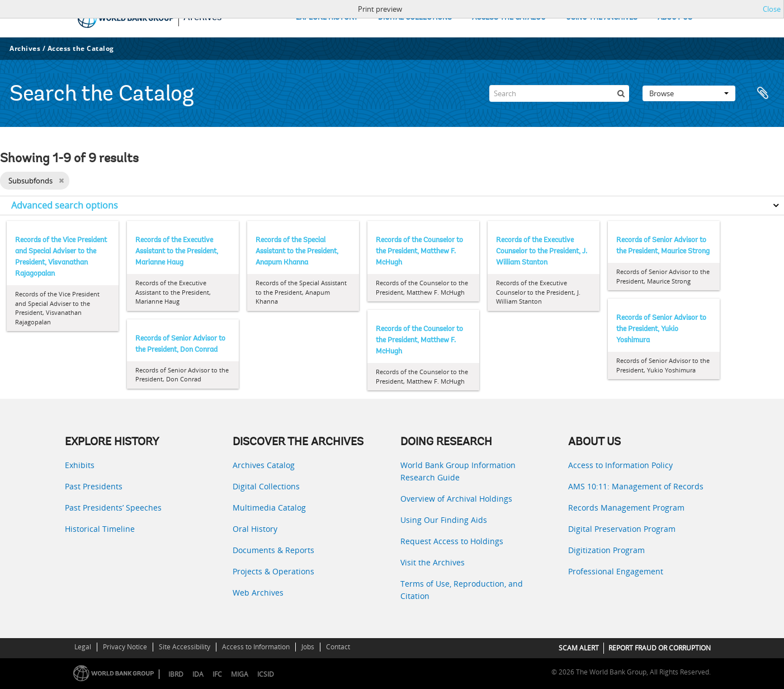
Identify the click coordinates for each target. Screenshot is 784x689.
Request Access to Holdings (452, 541)
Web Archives (258, 593)
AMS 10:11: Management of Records (636, 486)
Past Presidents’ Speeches (113, 508)
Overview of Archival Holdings (456, 499)
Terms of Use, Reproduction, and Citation (462, 590)
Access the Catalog (81, 48)
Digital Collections (266, 486)
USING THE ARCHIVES (602, 18)
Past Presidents (94, 486)
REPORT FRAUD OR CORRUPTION (660, 648)
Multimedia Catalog (269, 508)
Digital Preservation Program (622, 529)
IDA (198, 674)
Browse (689, 93)
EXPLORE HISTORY (327, 18)
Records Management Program (626, 508)
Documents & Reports (273, 550)
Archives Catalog (264, 465)
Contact (338, 647)
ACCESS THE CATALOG (509, 18)
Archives (25, 48)
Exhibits (80, 465)
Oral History (255, 529)
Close (772, 9)
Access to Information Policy (620, 465)
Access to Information (256, 647)
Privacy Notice (125, 647)
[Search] (559, 93)
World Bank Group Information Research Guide (458, 471)
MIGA (240, 674)
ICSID (266, 674)
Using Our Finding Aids (444, 520)
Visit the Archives (433, 562)
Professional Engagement (616, 571)
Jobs (308, 647)
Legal (83, 647)
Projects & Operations (273, 571)
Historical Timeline (100, 529)
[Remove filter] (61, 181)
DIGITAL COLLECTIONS (415, 18)
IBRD (176, 674)
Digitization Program (606, 550)
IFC (217, 674)
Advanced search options (65, 205)
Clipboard (763, 93)
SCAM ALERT (579, 648)
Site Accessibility (185, 647)
